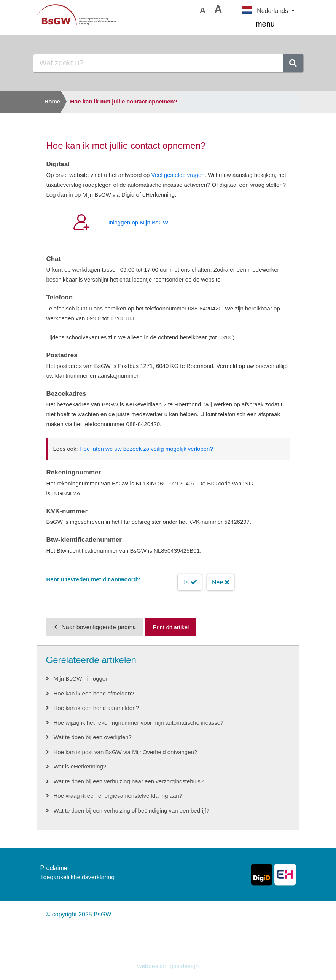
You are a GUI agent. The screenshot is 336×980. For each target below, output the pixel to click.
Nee (221, 582)
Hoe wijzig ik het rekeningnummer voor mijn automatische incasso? (139, 723)
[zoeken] (293, 63)
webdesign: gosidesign (168, 966)
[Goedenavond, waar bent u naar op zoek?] (158, 63)
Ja (190, 582)
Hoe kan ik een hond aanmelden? (96, 708)
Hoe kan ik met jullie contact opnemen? (124, 101)
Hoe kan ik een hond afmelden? (94, 693)
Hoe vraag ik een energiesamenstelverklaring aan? (118, 796)
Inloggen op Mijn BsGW (139, 222)
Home (53, 101)
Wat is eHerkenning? (80, 766)
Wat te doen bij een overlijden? (93, 737)
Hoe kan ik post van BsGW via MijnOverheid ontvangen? (126, 752)
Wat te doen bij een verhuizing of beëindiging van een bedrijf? (132, 811)
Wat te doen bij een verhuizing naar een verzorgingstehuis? (129, 781)
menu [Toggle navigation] (275, 25)
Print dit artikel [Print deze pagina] (171, 627)
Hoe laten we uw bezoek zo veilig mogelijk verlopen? (146, 449)
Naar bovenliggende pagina (99, 627)
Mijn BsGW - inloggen (81, 679)
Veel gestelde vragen (178, 175)
